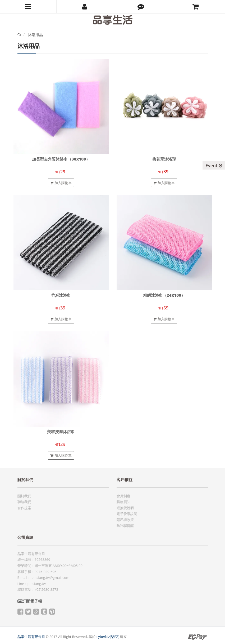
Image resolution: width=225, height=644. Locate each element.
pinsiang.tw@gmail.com (50, 578)
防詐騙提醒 (125, 526)
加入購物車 (61, 183)
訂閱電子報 (30, 601)
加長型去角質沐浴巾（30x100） (61, 159)
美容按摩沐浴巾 (61, 432)
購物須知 (123, 502)
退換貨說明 (125, 508)
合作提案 (24, 508)
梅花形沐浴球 (164, 159)
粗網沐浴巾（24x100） (164, 295)
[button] (141, 7)
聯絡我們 (24, 502)
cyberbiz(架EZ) (108, 637)
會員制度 (123, 496)
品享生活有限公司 (31, 637)
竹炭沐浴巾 (61, 295)
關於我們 (24, 496)
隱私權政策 (125, 520)
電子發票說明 (127, 514)
